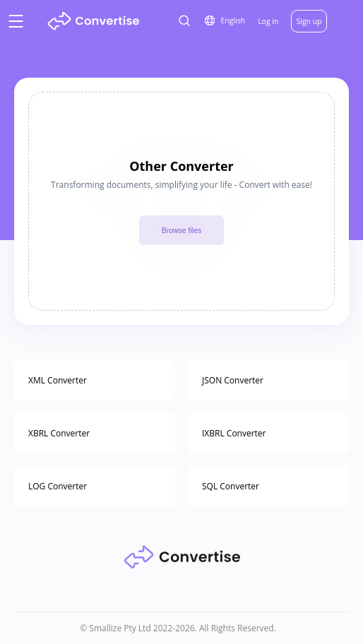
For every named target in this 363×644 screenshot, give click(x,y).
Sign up (309, 21)
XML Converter (58, 380)
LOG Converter (58, 486)
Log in (268, 21)
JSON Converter (233, 380)
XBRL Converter (59, 433)
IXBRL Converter (234, 433)
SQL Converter (231, 486)
